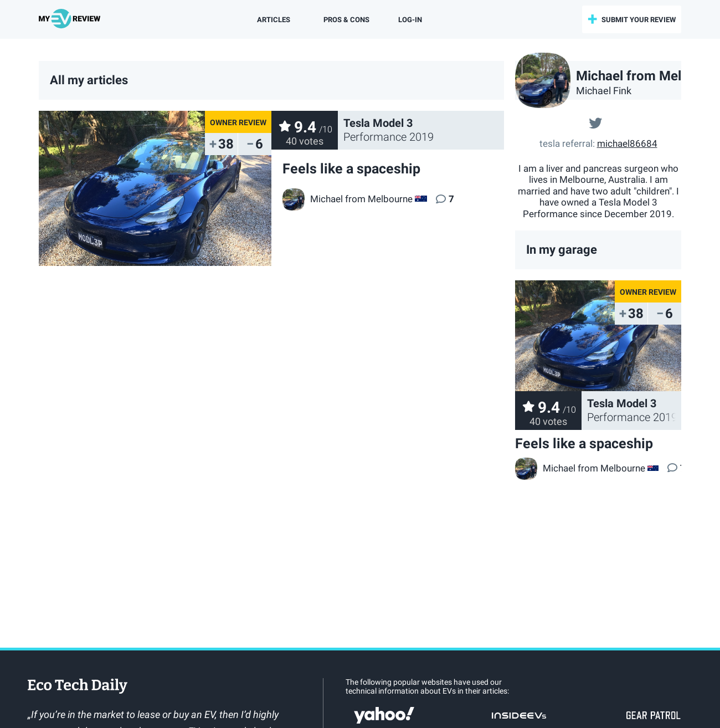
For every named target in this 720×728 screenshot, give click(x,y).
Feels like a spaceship (584, 444)
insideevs (519, 715)
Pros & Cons (346, 20)
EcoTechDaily (78, 687)
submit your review (639, 20)
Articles (274, 20)
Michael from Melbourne (580, 468)
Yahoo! (384, 715)
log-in (410, 20)
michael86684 (627, 143)
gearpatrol (654, 715)
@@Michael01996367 (595, 122)
